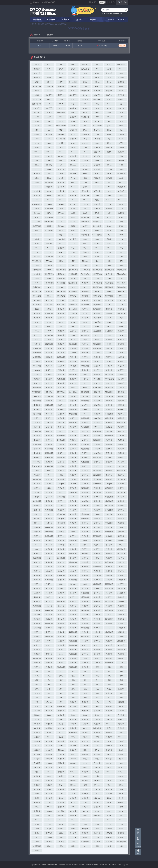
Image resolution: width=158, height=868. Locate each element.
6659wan (121, 514)
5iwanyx (85, 794)
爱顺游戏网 (97, 575)
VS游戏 (73, 73)
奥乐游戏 (85, 667)
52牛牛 (121, 86)
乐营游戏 (85, 606)
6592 (37, 130)
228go (85, 248)
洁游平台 (37, 488)
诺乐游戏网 (49, 458)
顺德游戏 (49, 388)
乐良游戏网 (61, 357)
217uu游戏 (37, 492)
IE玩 (121, 252)
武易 (40, 46)
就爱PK (85, 737)
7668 (109, 261)
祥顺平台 (61, 409)
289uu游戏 (97, 379)
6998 (37, 217)
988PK (73, 161)
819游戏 (121, 602)
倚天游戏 (49, 593)
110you (121, 527)
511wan (37, 279)
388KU (121, 327)
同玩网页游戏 (97, 287)
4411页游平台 (73, 130)
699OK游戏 (97, 388)
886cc (97, 248)
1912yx (37, 837)
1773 (73, 287)
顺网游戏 (37, 69)
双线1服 (67, 46)
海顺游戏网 (109, 436)
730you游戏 (85, 335)
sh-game (121, 134)
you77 (121, 182)
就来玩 (61, 833)
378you (85, 824)
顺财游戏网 (73, 645)
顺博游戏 (121, 418)
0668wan (97, 842)
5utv (85, 126)
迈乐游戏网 (97, 331)
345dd (109, 121)
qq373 (85, 287)
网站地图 (82, 865)
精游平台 (37, 667)
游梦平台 (97, 423)
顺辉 (121, 676)
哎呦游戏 (97, 169)
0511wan (37, 222)
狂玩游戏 (73, 156)
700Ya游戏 (97, 300)
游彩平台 (37, 335)
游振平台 (97, 396)
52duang (37, 715)
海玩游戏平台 (73, 283)
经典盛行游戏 (121, 174)
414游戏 (73, 781)
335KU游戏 (85, 392)
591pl (109, 824)
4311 (61, 108)
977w (85, 113)
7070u (109, 807)
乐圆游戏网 (73, 540)
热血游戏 (61, 741)
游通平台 (49, 540)
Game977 (49, 113)
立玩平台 (121, 340)
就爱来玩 (49, 628)
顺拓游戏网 (49, 610)
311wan (121, 353)
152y (109, 156)
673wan (97, 196)
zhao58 (97, 143)
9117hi (109, 104)
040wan (49, 820)
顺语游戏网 (85, 361)
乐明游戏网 (49, 580)
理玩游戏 (73, 663)
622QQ (121, 244)
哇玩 (121, 222)
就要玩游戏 (73, 733)
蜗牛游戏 (37, 741)
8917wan (73, 584)
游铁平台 (85, 409)
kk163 (37, 117)
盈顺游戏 (73, 379)
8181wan (49, 235)
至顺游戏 (109, 711)
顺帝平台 (49, 414)
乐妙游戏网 (121, 589)
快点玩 (121, 257)
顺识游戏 (49, 361)
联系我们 (75, 865)
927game (49, 837)
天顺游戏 (85, 370)
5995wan (49, 811)
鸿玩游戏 (37, 475)
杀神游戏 (73, 728)
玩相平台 (49, 427)
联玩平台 (61, 606)
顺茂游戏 (61, 449)
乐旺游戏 (97, 357)
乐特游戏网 (37, 388)
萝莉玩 (49, 226)
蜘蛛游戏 (61, 772)
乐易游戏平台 (121, 274)
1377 (61, 82)
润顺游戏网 (49, 637)
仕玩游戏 (61, 370)
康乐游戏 (37, 619)
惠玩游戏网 (85, 628)
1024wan (97, 244)
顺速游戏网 (85, 366)
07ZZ (49, 322)
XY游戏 (109, 178)
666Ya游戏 (121, 292)
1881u (61, 798)
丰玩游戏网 (121, 554)
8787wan (61, 213)
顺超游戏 (73, 471)
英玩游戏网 (61, 558)
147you (85, 239)
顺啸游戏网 (61, 602)
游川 (61, 702)
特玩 (73, 676)
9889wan (97, 781)
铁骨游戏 (85, 798)
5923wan (85, 781)
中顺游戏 (37, 379)
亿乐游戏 (121, 575)
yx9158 (85, 104)
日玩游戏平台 (49, 230)
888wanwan (49, 217)
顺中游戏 (73, 405)
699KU (85, 257)
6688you (85, 829)
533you (109, 322)
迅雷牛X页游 (85, 196)
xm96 (121, 279)
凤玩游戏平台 (109, 283)
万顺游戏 (73, 506)
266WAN (49, 833)
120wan (85, 148)
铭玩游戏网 (37, 414)
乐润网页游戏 (85, 270)
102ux (85, 174)
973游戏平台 (49, 95)
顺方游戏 (37, 453)
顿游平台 (73, 575)
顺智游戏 (73, 610)
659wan (109, 820)
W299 (97, 335)
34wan (37, 209)
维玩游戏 (121, 497)
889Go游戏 (97, 296)
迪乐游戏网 (85, 610)
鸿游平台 (85, 344)
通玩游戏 (73, 519)
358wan (37, 165)
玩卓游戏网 (49, 313)
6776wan (73, 759)
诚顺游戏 (121, 348)
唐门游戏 (121, 95)
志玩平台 (49, 497)
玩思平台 (73, 331)
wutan (73, 126)
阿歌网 (61, 230)
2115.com (109, 842)
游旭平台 (97, 615)
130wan (109, 353)
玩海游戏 (73, 401)
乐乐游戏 (121, 99)
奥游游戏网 (73, 274)
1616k (49, 279)
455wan (121, 820)
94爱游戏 (109, 750)
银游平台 (97, 580)
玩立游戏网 (49, 335)
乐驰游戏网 (73, 554)
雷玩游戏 (61, 375)
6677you (49, 492)
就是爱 (61, 737)
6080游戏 (37, 728)
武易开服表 (49, 24)
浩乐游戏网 (97, 475)
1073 (97, 108)
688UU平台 (85, 305)
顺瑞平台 (97, 545)
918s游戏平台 (85, 117)
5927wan (61, 226)
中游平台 (37, 632)
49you (73, 65)
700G (37, 139)
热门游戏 (80, 20)
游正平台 (61, 353)
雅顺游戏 (121, 597)
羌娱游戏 (109, 837)
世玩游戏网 (37, 353)
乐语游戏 (121, 645)
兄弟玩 (109, 65)
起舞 (73, 300)
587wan (109, 134)
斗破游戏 (85, 754)
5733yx (121, 663)
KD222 (73, 99)
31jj (109, 139)
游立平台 (85, 405)
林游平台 (85, 523)
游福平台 (97, 549)
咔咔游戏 (61, 86)
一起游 (85, 785)
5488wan (85, 676)
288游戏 (61, 545)
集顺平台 (85, 484)
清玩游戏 (49, 663)
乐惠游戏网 (109, 488)
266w (97, 829)
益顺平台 (37, 562)
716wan (37, 182)
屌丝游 (97, 161)
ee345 (37, 121)
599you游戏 (37, 296)
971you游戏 (97, 305)
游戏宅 (109, 361)
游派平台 (61, 562)
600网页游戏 (61, 523)
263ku (97, 182)
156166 (97, 117)
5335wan (73, 789)
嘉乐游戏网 (85, 488)
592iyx (49, 719)
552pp (73, 248)
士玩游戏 (73, 571)
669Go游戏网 (37, 305)
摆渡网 (109, 152)
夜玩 (49, 174)
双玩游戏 (97, 619)
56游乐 (37, 239)
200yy (49, 327)
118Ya (61, 257)
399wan (49, 91)
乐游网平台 (85, 134)
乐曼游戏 (61, 641)
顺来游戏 (121, 405)
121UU (73, 244)
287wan (121, 139)
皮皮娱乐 (49, 156)
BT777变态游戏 (121, 842)
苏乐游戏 (73, 427)
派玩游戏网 (73, 344)
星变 (121, 14)
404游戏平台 (97, 99)
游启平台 (61, 623)
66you (121, 73)
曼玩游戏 (73, 589)
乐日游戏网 (97, 479)
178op (73, 143)
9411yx (61, 492)
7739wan (121, 776)
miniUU (85, 226)
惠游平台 (85, 471)
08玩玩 (49, 309)
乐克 (85, 671)
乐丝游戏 (37, 593)
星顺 (37, 680)
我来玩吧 (121, 719)
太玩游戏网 (97, 484)
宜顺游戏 (109, 370)
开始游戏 (122, 45)
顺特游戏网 (109, 619)
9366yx (49, 816)
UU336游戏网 (37, 392)
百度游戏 (97, 165)
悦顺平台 (49, 514)
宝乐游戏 (109, 549)
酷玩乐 (85, 759)
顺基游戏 (109, 558)
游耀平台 (61, 453)
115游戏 (97, 139)
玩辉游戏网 (49, 453)
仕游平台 (97, 519)
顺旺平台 (121, 414)
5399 (49, 69)
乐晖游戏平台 (121, 287)
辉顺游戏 (61, 540)
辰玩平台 (109, 567)
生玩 (121, 667)
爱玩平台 (109, 746)
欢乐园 (97, 279)
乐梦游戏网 (109, 501)
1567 (73, 261)
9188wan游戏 (61, 239)
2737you (121, 781)
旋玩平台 (49, 645)
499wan (121, 69)
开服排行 (94, 20)
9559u (61, 794)
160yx (121, 204)
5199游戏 (85, 702)
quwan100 (85, 143)
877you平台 (109, 300)
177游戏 (109, 833)
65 (37, 200)
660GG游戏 (49, 305)
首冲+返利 (103, 46)
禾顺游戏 (85, 353)
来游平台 (85, 650)
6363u (73, 431)
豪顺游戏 (49, 462)
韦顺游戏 (97, 632)
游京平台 (109, 348)
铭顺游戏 (97, 414)
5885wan (109, 763)
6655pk (85, 789)
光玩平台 (49, 606)
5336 (97, 846)
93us (109, 191)
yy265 (61, 178)
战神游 (85, 706)
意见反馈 (95, 865)
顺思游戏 (121, 427)
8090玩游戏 (37, 396)
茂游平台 (85, 619)
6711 (49, 65)
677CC (121, 226)
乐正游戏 (73, 706)
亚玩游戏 (49, 379)
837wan (97, 187)
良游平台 (97, 466)
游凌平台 (97, 497)
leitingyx (109, 759)
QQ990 (121, 209)
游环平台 (109, 383)
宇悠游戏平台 (37, 261)
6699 (109, 741)
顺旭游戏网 (49, 623)
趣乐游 (61, 776)
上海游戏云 (85, 252)
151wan (109, 292)
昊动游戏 (121, 78)
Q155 (121, 165)
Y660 (109, 335)
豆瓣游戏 (73, 719)
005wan (73, 187)
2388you (97, 768)
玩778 (109, 143)
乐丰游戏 (61, 567)
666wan (121, 91)
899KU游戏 (61, 296)
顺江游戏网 (37, 658)
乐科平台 (49, 597)
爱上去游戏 (61, 113)
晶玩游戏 (73, 558)
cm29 (49, 117)
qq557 (85, 230)
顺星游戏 (121, 523)
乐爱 (49, 689)
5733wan (49, 763)
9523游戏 (73, 811)
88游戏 (37, 230)
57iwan (37, 829)
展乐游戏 (121, 309)
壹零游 (37, 719)
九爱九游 (109, 693)
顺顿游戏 (85, 492)
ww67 (49, 126)
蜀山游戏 (49, 768)
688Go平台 (61, 305)
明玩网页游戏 (61, 270)
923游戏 (121, 702)
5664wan (109, 200)
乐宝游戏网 (109, 414)
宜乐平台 (85, 458)
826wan (61, 820)
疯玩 (37, 807)
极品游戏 (61, 571)
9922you (37, 693)
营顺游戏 (109, 462)
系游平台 (73, 606)
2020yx (61, 768)
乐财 (97, 685)
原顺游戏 (49, 436)
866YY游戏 (109, 296)
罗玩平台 (109, 540)
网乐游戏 (85, 536)
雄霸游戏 (61, 715)
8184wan (37, 213)
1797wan (73, 174)
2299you (61, 728)
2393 (97, 837)
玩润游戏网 (85, 427)
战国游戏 (49, 781)
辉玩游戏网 (121, 492)
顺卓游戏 (85, 602)
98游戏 (73, 532)
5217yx (37, 842)
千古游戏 (97, 763)
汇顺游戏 (109, 366)
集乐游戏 (73, 501)
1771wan (85, 733)
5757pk (37, 471)
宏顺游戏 (73, 549)
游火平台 (37, 313)
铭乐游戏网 (97, 344)
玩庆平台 (73, 449)
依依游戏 (37, 274)
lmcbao (97, 174)
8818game (73, 204)
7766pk (97, 794)
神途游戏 (49, 785)
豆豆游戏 (121, 689)
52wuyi (49, 715)
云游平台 (73, 567)
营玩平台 (49, 545)
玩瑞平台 (61, 318)
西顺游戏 (109, 645)
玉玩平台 (61, 589)
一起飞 (121, 104)
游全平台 (49, 706)
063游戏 (85, 554)
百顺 (97, 667)
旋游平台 (73, 623)
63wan (109, 82)
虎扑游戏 (73, 139)
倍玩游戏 (49, 357)
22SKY (61, 174)
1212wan (97, 361)
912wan (37, 152)
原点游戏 (85, 191)
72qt (121, 130)
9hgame (49, 191)
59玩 (61, 261)
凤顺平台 (85, 466)
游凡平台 (121, 510)
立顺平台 (61, 471)
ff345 (73, 121)
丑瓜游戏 (73, 117)
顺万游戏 (73, 488)
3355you (61, 519)
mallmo (73, 91)
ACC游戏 (49, 589)
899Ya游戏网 (73, 305)
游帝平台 (121, 584)
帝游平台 (73, 370)
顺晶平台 (49, 366)
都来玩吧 (85, 567)
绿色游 (109, 344)
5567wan (85, 820)
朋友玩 (85, 82)
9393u (109, 519)
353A (73, 252)
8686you (37, 759)
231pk (85, 540)
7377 (85, 209)
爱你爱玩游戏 (37, 99)
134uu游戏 (73, 396)
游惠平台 (121, 562)
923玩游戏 (49, 728)
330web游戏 (73, 309)
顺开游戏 (85, 506)
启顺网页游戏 (121, 270)
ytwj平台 (73, 108)
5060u (109, 187)
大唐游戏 (97, 719)
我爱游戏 (37, 737)
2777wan (37, 754)
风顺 (121, 680)
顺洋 (37, 685)
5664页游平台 (61, 139)
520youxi (85, 65)
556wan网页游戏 (97, 235)
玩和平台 (61, 405)
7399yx (109, 776)
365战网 (85, 296)
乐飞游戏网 (109, 510)
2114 (121, 846)
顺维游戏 (49, 318)
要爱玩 (109, 728)
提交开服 (111, 19)
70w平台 (109, 95)
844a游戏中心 (85, 91)
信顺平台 (85, 453)
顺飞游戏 (121, 396)
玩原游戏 (73, 436)
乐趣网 (37, 497)
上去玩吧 (97, 353)
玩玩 (109, 182)
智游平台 (61, 169)
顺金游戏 (109, 479)
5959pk (109, 615)
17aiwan (49, 702)
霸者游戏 (37, 785)
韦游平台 (37, 584)
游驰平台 (109, 458)
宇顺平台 (49, 584)
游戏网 (37, 82)
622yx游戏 (109, 431)
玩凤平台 (37, 418)
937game (61, 134)
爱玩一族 (73, 357)
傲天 (85, 383)
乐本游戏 (37, 650)
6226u (73, 776)
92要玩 (37, 772)
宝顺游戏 (61, 593)
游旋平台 (61, 361)
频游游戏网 (37, 558)
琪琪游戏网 (121, 187)
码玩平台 (37, 637)
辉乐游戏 (37, 610)
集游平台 (85, 663)
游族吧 (121, 759)
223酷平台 (97, 392)
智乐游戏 (61, 645)
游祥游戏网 (61, 497)
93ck (49, 73)
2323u (37, 833)
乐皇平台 (109, 623)
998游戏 (97, 514)
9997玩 (73, 737)
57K (73, 191)
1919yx (37, 549)
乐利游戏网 (85, 597)
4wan (73, 279)
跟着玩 (97, 658)
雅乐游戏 (37, 484)
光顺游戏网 (121, 641)
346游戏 (61, 842)
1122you (121, 466)
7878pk (37, 781)
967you (49, 475)
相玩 (85, 689)
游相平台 (121, 488)
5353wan (85, 261)
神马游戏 (85, 772)
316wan (97, 134)
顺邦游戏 (97, 510)
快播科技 (61, 191)
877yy (61, 217)
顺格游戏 (61, 335)
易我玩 (49, 78)
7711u (61, 733)
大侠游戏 (61, 789)
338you (37, 235)
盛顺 (49, 685)
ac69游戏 (109, 148)
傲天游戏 (37, 811)
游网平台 (73, 741)
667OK (73, 257)
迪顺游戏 (109, 340)
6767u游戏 (61, 811)
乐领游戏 (73, 462)
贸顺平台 (49, 444)
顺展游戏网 (109, 532)
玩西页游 (109, 427)
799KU (121, 230)
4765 (73, 217)
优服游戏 (121, 837)
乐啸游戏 (97, 602)
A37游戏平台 (49, 423)
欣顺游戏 (97, 597)
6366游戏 (97, 204)
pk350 (85, 584)
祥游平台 (37, 344)
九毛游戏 (97, 724)
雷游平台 (85, 571)
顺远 (109, 667)
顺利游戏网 (37, 479)
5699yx (121, 746)
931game (49, 244)
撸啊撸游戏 (97, 728)
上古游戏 (49, 750)
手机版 (91, 2)
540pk (61, 785)
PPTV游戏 (109, 169)
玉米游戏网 (61, 279)
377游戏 (73, 296)
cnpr (49, 130)
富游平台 (121, 571)
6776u (97, 750)
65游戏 (109, 244)
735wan (85, 182)
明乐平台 (109, 357)
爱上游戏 (121, 532)
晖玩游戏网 (37, 366)
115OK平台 (73, 392)
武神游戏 (121, 724)
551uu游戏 (97, 418)
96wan (85, 95)
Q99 (109, 305)
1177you (109, 484)
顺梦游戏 (37, 540)
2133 (109, 204)
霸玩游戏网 (121, 549)
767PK (121, 322)
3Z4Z (73, 327)
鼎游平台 (121, 540)
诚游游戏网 (109, 287)
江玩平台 (37, 361)
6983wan (37, 768)
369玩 (49, 733)
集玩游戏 (109, 650)
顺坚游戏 (85, 589)
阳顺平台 (73, 602)
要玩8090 (61, 274)
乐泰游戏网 (61, 436)
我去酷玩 (37, 763)
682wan (97, 257)
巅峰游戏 (85, 711)
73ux (37, 252)
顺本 (109, 698)
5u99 (109, 213)
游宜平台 (97, 523)
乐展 (121, 693)
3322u (121, 121)
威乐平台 (85, 423)
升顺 (121, 685)
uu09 (109, 318)
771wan (49, 340)
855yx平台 (37, 462)
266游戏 (121, 169)
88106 (121, 126)
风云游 (73, 802)
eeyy (85, 846)
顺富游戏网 (109, 663)
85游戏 (49, 671)
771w (61, 121)
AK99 (37, 91)
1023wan (73, 763)
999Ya (61, 244)
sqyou (97, 86)
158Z (37, 178)
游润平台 (121, 615)
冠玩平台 (85, 549)
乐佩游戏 (109, 554)
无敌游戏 (61, 802)
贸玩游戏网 (85, 444)
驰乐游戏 (97, 313)
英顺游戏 (61, 632)
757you (61, 781)
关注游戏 (123, 2)
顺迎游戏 (61, 309)
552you (97, 261)
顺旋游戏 (37, 440)
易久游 (85, 213)
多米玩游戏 (37, 846)
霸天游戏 (97, 711)
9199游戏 (73, 702)
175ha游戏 (73, 148)
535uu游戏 (61, 466)
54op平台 (97, 130)
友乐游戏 (37, 623)
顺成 (121, 698)
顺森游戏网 (109, 562)
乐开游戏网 (61, 514)
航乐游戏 (109, 492)
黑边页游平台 (97, 126)
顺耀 (49, 698)
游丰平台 (49, 431)
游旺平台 (109, 597)
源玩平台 (109, 527)
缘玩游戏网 (109, 506)
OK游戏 (37, 113)
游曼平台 (61, 658)
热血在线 (37, 191)
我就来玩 (109, 789)
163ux (49, 169)
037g (121, 248)
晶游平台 (37, 510)
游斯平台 (97, 641)
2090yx (73, 754)
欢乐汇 (97, 776)
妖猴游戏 (73, 196)
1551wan (121, 737)
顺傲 (85, 680)
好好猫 (97, 230)
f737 (85, 279)
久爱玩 (109, 689)
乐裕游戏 (121, 606)
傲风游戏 (109, 794)
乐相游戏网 (121, 628)
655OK (85, 322)
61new (97, 217)
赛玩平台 (97, 593)
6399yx (73, 842)
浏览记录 (121, 19)
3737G (85, 78)
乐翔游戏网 (61, 458)
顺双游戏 (109, 706)
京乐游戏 (85, 318)
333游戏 (49, 165)
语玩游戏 (85, 641)
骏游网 (97, 73)
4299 (121, 305)
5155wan (73, 335)
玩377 (37, 156)
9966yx (85, 375)
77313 (109, 78)
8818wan (121, 200)
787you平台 (121, 300)
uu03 (37, 322)
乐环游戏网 (61, 283)
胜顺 (73, 689)
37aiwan (73, 794)
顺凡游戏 (61, 313)
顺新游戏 (61, 549)
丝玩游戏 (85, 348)
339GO (109, 217)
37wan (37, 65)
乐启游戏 (73, 637)
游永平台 (61, 348)
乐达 (49, 680)
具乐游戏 (49, 409)
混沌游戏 (37, 776)
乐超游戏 (73, 523)
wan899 (49, 287)
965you (73, 388)
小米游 (73, 134)
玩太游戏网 (121, 313)
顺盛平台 (61, 396)
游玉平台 (37, 409)
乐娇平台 (97, 645)
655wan (109, 252)
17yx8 (97, 213)
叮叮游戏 (97, 191)
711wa (73, 209)
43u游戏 (61, 816)
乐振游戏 (97, 623)
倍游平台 (97, 663)
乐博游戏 (97, 540)
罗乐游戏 (85, 497)
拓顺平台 (85, 645)
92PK (121, 811)
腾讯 (61, 846)
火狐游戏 (121, 152)
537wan (109, 165)
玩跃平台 (97, 383)
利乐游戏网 (49, 527)
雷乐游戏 (97, 436)
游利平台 (37, 383)
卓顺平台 (73, 418)
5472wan (121, 768)
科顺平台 (49, 375)
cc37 (61, 165)
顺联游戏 (37, 597)
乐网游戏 (37, 527)
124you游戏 (121, 283)
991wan (49, 152)
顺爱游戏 (49, 501)
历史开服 (65, 20)
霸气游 (109, 174)
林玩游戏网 (49, 536)
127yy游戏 (109, 514)
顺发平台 (121, 431)
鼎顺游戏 (85, 283)
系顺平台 (121, 409)
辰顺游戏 (85, 623)
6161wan (109, 724)
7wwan (121, 196)
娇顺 (61, 676)
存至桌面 (138, 846)
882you (97, 409)
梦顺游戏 (61, 383)
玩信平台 (85, 309)
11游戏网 (121, 191)
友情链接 (88, 865)
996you (61, 663)
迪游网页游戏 (97, 270)
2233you (61, 484)
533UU (85, 313)
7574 (121, 261)
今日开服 (51, 20)
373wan (61, 287)
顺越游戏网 (61, 667)
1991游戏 (37, 750)
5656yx (49, 471)
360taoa (85, 108)
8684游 (37, 95)
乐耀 (121, 265)
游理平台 (97, 462)
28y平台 (121, 161)
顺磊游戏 (121, 632)
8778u (73, 807)
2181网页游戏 (85, 217)
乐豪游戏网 (97, 567)
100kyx (109, 715)
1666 (85, 73)
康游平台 (61, 628)
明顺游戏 (97, 488)
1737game (73, 104)
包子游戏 (97, 733)
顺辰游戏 (37, 318)
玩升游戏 (61, 414)
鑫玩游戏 (121, 449)
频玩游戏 (97, 650)
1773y (121, 296)
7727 (61, 130)
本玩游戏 (73, 628)
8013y (85, 139)
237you (73, 768)
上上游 (109, 816)
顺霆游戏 (85, 532)
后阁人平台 (85, 69)
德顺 (61, 680)
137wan (109, 279)
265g (73, 846)
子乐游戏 (121, 458)
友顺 (73, 698)
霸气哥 (61, 73)
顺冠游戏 (37, 575)
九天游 (97, 772)
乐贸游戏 (61, 637)
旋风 (97, 558)
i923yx (121, 567)
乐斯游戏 (61, 488)
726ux (109, 230)
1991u (85, 728)
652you (49, 776)
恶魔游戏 (73, 750)
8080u (73, 715)
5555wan (109, 466)
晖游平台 (37, 536)
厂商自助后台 (103, 865)
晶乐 (37, 706)
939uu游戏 (97, 453)
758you (121, 113)
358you (73, 824)
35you (37, 244)
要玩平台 (61, 95)
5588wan (73, 230)
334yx (109, 235)
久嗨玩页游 (37, 357)
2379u (85, 768)
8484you (109, 637)
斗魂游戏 (109, 737)
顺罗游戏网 (73, 667)
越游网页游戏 (73, 270)
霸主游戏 (49, 746)
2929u (61, 431)
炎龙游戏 (61, 248)
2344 (37, 283)
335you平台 (109, 388)
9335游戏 (37, 789)
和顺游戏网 (109, 497)
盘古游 (37, 746)
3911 (73, 78)
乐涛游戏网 (37, 606)
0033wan (61, 204)
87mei (85, 130)
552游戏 (85, 86)
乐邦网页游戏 (97, 283)
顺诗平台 (61, 427)
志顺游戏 (49, 567)
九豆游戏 (37, 174)
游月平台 (121, 519)
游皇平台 (61, 527)
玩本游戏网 (85, 462)
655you (73, 820)
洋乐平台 (37, 645)
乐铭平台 (85, 379)
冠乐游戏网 (97, 536)
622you (61, 837)
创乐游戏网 (49, 344)
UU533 (37, 340)
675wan (109, 196)
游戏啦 (49, 196)
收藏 (138, 840)
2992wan (97, 741)
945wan (73, 222)
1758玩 (121, 816)
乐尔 (97, 698)
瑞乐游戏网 (85, 449)
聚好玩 (85, 244)
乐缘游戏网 (121, 650)
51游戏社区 (121, 65)
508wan (49, 200)
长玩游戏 (109, 545)
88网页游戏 (37, 226)
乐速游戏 (73, 475)
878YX (49, 239)
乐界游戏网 (73, 409)
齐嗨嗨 (109, 239)
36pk (49, 846)
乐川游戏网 (121, 479)
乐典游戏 (97, 571)
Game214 (121, 108)
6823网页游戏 (109, 379)
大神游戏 (49, 724)
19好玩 (49, 213)
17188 (49, 641)
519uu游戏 (73, 353)
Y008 (61, 104)
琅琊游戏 (61, 763)
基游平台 (37, 571)
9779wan (97, 802)
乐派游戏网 (121, 580)
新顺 (85, 698)
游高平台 (49, 575)
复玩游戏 (49, 658)
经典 (102, 2)
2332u (109, 798)
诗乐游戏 (121, 444)
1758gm (61, 824)
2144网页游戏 (37, 86)
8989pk (85, 658)
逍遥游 (97, 292)
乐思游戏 (109, 471)
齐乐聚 (61, 99)
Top (138, 853)
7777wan (49, 261)
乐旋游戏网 (73, 580)
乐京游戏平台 (85, 274)
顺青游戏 (73, 444)
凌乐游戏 (37, 602)
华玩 (49, 693)
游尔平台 (37, 458)
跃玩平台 (121, 558)
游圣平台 (121, 506)
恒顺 (85, 265)
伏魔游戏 (97, 807)
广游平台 (61, 506)
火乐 (97, 702)
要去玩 (85, 156)
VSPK (97, 78)
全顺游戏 (49, 554)
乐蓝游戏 (61, 366)
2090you (85, 807)
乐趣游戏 (49, 506)
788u (49, 148)
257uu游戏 (97, 405)
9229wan (73, 785)
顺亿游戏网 (73, 654)
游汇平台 (97, 606)
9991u (109, 754)
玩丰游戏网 (61, 379)
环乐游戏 (109, 606)
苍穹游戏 (61, 580)
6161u (85, 763)
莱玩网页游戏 (49, 274)
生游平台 (37, 375)
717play (37, 143)
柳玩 (109, 680)
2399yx (85, 750)
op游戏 (109, 99)
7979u (37, 850)
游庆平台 (37, 427)
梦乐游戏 (37, 589)
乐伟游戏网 (73, 375)
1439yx (73, 711)
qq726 (73, 213)
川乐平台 (85, 357)
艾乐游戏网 (37, 431)
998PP (61, 252)
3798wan (97, 785)
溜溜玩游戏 (37, 270)
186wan (37, 545)
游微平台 (85, 436)
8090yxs (37, 523)
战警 (37, 567)
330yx (61, 200)
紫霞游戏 (121, 82)
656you (109, 781)
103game (73, 165)
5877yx (49, 484)
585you (37, 820)
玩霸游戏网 (97, 348)
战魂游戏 (37, 802)
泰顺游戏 (109, 405)
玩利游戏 (121, 379)
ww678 (37, 126)
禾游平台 (121, 637)
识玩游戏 (49, 571)
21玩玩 (61, 148)
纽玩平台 (73, 545)
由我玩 (121, 829)
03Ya (97, 327)
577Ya (121, 239)
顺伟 (109, 685)
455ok (49, 248)
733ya (85, 340)
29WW (49, 270)
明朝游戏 (85, 833)
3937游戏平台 (49, 257)
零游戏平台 (85, 235)
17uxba (37, 187)
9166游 (85, 693)
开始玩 (109, 161)
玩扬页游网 (37, 444)
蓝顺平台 (49, 370)
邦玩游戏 (121, 392)
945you (109, 785)
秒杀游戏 (121, 802)
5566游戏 (73, 724)
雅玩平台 (37, 506)
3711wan (73, 746)
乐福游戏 (121, 654)
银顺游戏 (121, 501)
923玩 (37, 798)
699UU (121, 235)
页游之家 (85, 204)
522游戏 (121, 148)
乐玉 (97, 689)
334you (97, 239)
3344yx (109, 811)
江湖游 (121, 807)
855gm (109, 226)
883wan (97, 82)
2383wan (109, 772)
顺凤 (37, 689)
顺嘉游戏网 (73, 641)
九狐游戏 (121, 213)
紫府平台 (49, 300)
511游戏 (85, 169)
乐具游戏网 (49, 396)
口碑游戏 (73, 86)
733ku (61, 340)
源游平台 (85, 545)
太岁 (49, 558)
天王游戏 (121, 728)
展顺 (109, 265)
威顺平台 (37, 580)
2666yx (85, 816)
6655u (109, 117)
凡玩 (73, 671)
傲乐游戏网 (61, 706)
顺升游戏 (37, 405)
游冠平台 (97, 589)
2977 (37, 169)
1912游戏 (121, 833)
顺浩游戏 (61, 331)
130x (61, 327)
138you (61, 152)
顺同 (61, 689)
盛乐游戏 (37, 436)
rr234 (97, 121)
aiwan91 (61, 829)
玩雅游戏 (49, 353)
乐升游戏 (121, 462)
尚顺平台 (49, 523)
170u (109, 222)
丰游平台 (49, 348)
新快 (73, 169)
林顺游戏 (121, 361)
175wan (49, 296)
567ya (37, 248)
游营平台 (49, 418)
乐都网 (85, 187)
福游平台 (121, 475)
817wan (37, 134)
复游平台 (109, 475)
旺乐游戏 (121, 619)
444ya (109, 327)
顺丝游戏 (49, 562)
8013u (109, 130)
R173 (73, 322)
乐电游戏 (73, 361)
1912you (73, 837)
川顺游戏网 (97, 492)
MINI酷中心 (97, 222)
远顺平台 (85, 440)
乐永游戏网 (85, 593)
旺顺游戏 (61, 344)
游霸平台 (109, 575)
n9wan (61, 597)
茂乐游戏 (121, 453)
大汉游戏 (121, 741)
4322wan (37, 615)
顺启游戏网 (109, 584)
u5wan (97, 820)
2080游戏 (37, 724)
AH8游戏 (97, 178)
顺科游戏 (61, 619)
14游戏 (85, 178)
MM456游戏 (85, 222)
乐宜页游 (73, 440)
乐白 (97, 680)
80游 (49, 650)
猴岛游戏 (109, 86)
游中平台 (85, 654)
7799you (109, 719)
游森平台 (85, 331)
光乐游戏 (109, 409)
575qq (73, 235)
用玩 (97, 676)
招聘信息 (68, 865)
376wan (49, 178)
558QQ (37, 327)
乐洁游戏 (109, 654)
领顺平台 (109, 444)
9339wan (49, 807)
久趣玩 (97, 200)
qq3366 (109, 126)
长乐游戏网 (61, 575)
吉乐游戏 (109, 423)
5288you (73, 816)
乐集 (109, 676)
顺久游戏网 (97, 458)
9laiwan (97, 811)
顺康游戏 (85, 575)
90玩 (97, 104)
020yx (121, 318)
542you (109, 628)
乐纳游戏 (97, 610)
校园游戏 (109, 73)
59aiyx (97, 715)
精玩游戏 (61, 479)
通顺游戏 (73, 658)
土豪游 (61, 724)
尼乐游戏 (73, 619)
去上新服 (73, 239)
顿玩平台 (37, 449)
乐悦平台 (97, 370)
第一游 (121, 798)
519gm (37, 824)
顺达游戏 (61, 510)
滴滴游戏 (97, 554)
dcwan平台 (97, 816)
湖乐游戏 (97, 449)
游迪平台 (49, 519)
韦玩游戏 (37, 641)
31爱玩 (121, 733)
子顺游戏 (97, 375)
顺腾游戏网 (121, 471)
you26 (121, 178)
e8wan (85, 165)
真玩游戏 (121, 536)
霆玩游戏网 (109, 602)
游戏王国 (97, 209)
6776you (121, 772)
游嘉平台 (73, 318)
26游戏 (73, 829)
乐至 (37, 698)
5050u (97, 706)
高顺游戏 (97, 501)
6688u (61, 719)
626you (85, 776)
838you (85, 414)
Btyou (61, 91)
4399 (49, 104)
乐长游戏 (49, 667)
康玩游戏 (109, 593)
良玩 (61, 693)
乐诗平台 (49, 479)
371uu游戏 (73, 366)
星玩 (61, 265)
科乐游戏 (85, 562)
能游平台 (37, 663)
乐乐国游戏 (109, 331)
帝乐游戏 (121, 610)
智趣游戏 (85, 300)
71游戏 (121, 156)
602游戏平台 (73, 95)
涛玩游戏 (109, 580)
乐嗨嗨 (73, 69)
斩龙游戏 (37, 733)
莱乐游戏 (121, 331)
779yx (109, 248)
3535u (85, 510)
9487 (73, 113)
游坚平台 (85, 431)
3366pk (49, 802)
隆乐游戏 (85, 615)
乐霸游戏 (73, 466)
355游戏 (49, 392)
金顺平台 (37, 514)
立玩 (97, 265)
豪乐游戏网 (121, 423)
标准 (111, 2)
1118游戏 (49, 161)
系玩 (49, 676)
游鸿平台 (73, 615)
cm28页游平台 (61, 126)
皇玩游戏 (73, 593)
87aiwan (121, 711)
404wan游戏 (73, 82)
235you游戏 (97, 318)
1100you (85, 811)
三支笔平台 (49, 209)
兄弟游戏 (85, 724)
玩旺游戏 (97, 444)
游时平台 (85, 475)
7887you (97, 789)
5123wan (85, 802)
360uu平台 (97, 95)
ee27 (121, 117)
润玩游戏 (85, 580)
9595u (73, 497)
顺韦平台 (49, 654)
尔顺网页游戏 (97, 274)
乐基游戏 (37, 654)
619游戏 (37, 794)
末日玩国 (37, 196)
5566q (49, 121)
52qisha (85, 715)
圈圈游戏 (37, 78)
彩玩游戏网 (109, 375)
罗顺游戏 (73, 527)
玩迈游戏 (109, 440)
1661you (61, 754)
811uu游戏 (97, 322)
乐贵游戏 (97, 527)
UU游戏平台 (49, 86)
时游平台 (49, 383)
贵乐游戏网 (49, 466)
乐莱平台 (85, 527)
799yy (37, 331)
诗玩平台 (121, 370)
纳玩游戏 (73, 510)
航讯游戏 (49, 134)
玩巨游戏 (121, 401)
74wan (73, 178)
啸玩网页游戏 (37, 292)
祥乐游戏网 (109, 589)
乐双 (61, 698)
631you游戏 (37, 300)
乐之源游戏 (85, 842)
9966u (97, 113)
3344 (97, 746)
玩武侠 (109, 69)
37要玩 (121, 143)
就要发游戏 (109, 418)
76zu (85, 152)
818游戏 (37, 519)
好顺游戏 (85, 479)
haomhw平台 (37, 108)
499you (49, 737)
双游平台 (61, 711)
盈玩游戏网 (85, 637)
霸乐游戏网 (73, 562)
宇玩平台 (97, 532)
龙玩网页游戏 (109, 270)
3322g (85, 121)
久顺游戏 (73, 348)
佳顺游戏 (121, 383)
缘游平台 (121, 375)
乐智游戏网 (97, 584)
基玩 (109, 671)
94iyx (121, 789)
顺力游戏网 (85, 519)
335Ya (73, 340)
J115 (85, 327)
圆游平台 (85, 741)
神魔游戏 (61, 759)
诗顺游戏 (121, 344)
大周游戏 (73, 798)
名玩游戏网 (37, 348)
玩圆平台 (61, 462)
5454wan (73, 484)
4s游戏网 (61, 182)
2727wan (97, 637)
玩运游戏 (97, 366)
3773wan (37, 711)
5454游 (97, 737)
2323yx (61, 584)
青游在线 (49, 187)
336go (97, 340)
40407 (109, 846)
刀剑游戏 (73, 833)
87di (49, 139)
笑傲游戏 (121, 754)
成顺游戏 (121, 357)
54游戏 (61, 475)
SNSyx (73, 182)
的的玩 (61, 235)
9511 (61, 117)
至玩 (61, 671)
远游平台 (61, 444)
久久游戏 (97, 91)
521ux (61, 746)
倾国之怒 (117, 14)
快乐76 (61, 401)
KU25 (49, 143)
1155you (97, 427)
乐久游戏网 (97, 471)
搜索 (138, 833)
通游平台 (85, 558)
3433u (109, 768)
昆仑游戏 (49, 798)
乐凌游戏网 (73, 492)
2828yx (49, 488)
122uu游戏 (85, 501)
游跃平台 (73, 536)
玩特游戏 (61, 423)
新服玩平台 (85, 292)
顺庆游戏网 (109, 610)
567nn (37, 148)
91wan (73, 152)
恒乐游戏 (49, 615)
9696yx (121, 794)
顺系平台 (49, 632)
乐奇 (73, 265)
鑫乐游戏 (121, 484)
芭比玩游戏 (37, 287)
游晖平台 (109, 313)
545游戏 (49, 842)
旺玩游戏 (49, 401)
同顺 (109, 702)
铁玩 (73, 680)
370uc (73, 200)
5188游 (109, 802)
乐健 (97, 671)
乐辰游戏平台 (61, 292)
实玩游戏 (97, 654)
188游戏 (61, 532)
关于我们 (62, 865)
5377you (73, 772)
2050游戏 (109, 733)
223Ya (49, 252)
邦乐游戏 (109, 309)
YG (109, 257)
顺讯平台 (37, 554)
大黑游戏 (85, 161)
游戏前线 (97, 148)
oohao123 (61, 554)
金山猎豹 (37, 257)
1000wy (37, 265)
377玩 (61, 143)
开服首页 (37, 20)
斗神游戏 (121, 715)
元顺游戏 (49, 292)
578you (49, 824)
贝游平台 (97, 562)
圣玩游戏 (73, 514)
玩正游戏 (61, 388)
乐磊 (121, 671)
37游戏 (121, 217)
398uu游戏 (73, 479)
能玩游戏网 (85, 418)
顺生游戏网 (73, 423)
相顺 (37, 676)
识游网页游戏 (49, 283)
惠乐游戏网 (49, 405)
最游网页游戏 (49, 222)
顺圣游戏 (109, 641)
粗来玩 (37, 309)
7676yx (61, 650)
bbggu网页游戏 (37, 204)
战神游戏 (121, 623)
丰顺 (37, 702)
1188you (121, 545)
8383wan (109, 401)
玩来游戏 (73, 458)
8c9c (37, 161)
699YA (49, 331)
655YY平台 (61, 392)
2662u (121, 785)
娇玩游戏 (73, 650)
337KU (61, 222)
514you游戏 (73, 292)
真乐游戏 (49, 549)
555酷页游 (61, 300)
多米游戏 (85, 719)
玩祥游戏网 (37, 401)
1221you (97, 798)
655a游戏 (85, 99)
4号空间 (97, 156)
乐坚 (37, 671)
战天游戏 (49, 741)
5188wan (49, 204)
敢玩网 (61, 78)
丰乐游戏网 (109, 523)
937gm (49, 829)
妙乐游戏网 (73, 414)
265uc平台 (37, 73)
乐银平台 (73, 383)
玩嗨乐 (97, 759)
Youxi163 (61, 156)
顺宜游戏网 (85, 401)
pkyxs (121, 706)
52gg (121, 763)
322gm (49, 772)
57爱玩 (37, 816)
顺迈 (61, 685)
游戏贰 (73, 226)
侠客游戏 (85, 746)
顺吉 (73, 693)
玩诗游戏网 (97, 431)
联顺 (73, 685)
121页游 (85, 396)
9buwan (49, 789)
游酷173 (97, 152)
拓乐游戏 (61, 418)
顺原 (85, 685)
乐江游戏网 (121, 593)
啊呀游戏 (109, 91)
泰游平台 (97, 628)
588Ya (121, 335)
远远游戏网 (61, 440)
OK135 (80, 46)
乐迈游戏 (85, 632)
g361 (61, 161)
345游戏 (109, 536)
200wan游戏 (97, 226)
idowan (61, 654)
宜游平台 (37, 532)
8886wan (37, 370)
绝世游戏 (97, 754)
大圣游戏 (109, 829)
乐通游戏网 (49, 449)
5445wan (61, 750)
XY (61, 65)
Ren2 (49, 99)
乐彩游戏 (121, 366)
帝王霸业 (111, 14)
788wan (109, 108)
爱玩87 (85, 837)
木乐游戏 (97, 401)
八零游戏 (109, 571)
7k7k (97, 69)
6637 (97, 65)
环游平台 (61, 501)
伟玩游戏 (121, 658)
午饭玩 (97, 252)
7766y (109, 113)
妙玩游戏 (109, 274)
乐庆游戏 (61, 610)
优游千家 (97, 833)
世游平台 (97, 506)
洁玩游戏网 (37, 628)
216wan (61, 209)
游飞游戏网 (97, 309)
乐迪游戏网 (109, 632)
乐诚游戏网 (85, 514)
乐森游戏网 (49, 510)
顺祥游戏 (109, 658)
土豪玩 (85, 388)
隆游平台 (73, 597)
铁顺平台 (109, 449)
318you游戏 (73, 313)
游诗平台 (49, 440)
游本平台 (49, 711)
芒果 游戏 (49, 759)
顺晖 (97, 693)
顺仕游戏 (73, 453)
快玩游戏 (61, 187)
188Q (49, 82)
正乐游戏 (109, 453)
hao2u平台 (49, 108)
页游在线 (49, 265)
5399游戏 (49, 619)
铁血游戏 (49, 794)
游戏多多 (61, 615)
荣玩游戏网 (49, 532)
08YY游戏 (61, 196)
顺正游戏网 (97, 440)
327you (97, 824)
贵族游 (121, 750)
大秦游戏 (49, 754)
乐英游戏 (121, 440)
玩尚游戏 (37, 423)
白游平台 (121, 388)
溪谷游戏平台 (49, 182)
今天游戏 (109, 209)
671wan (85, 200)
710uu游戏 (121, 436)
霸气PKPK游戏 (37, 466)
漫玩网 (61, 69)
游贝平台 (49, 602)
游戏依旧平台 (37, 104)
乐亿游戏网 (37, 501)
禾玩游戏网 (73, 632)
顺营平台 (61, 536)
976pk (121, 824)
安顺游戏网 (109, 392)
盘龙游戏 (61, 807)
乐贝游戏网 (109, 396)
